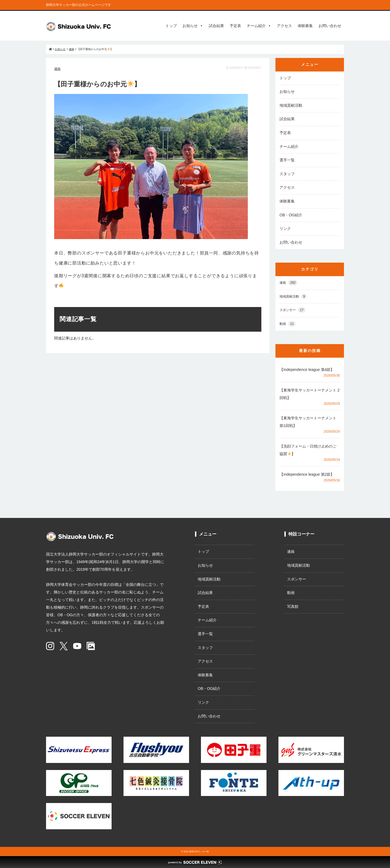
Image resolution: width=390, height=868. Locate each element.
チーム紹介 (259, 26)
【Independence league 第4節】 (307, 370)
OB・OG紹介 (291, 215)
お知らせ (193, 26)
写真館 (293, 606)
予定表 (235, 26)
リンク (285, 229)
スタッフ (287, 174)
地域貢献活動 (291, 105)
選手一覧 (287, 160)
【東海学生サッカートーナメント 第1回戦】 (310, 422)
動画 (288, 324)
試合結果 (216, 26)
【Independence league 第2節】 (307, 474)
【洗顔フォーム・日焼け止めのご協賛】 (308, 450)
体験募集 (305, 26)
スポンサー (292, 310)
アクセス (284, 26)
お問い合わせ (330, 26)
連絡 (57, 69)
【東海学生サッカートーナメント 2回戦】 (310, 394)
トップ (171, 26)
